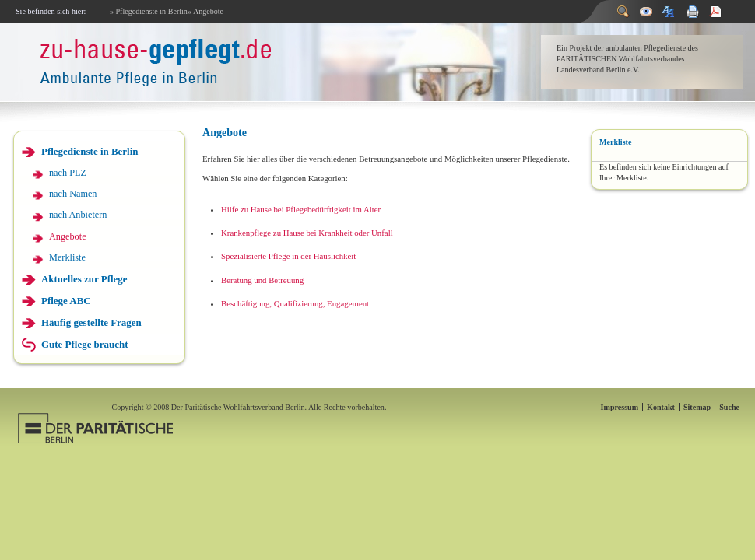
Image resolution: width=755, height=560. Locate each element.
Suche (729, 407)
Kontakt (661, 407)
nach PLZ (68, 173)
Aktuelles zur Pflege (84, 279)
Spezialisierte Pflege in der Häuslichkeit (288, 256)
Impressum (620, 407)
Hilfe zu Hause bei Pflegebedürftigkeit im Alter (301, 209)
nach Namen (73, 194)
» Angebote (205, 11)
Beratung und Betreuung (262, 280)
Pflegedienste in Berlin (90, 151)
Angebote (68, 236)
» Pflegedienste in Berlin (149, 11)
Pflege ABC (66, 301)
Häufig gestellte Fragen (91, 322)
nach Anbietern (78, 215)
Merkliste (67, 257)
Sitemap (697, 407)
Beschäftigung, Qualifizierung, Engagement (295, 303)
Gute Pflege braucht (85, 344)
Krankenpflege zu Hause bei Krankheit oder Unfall (307, 233)
